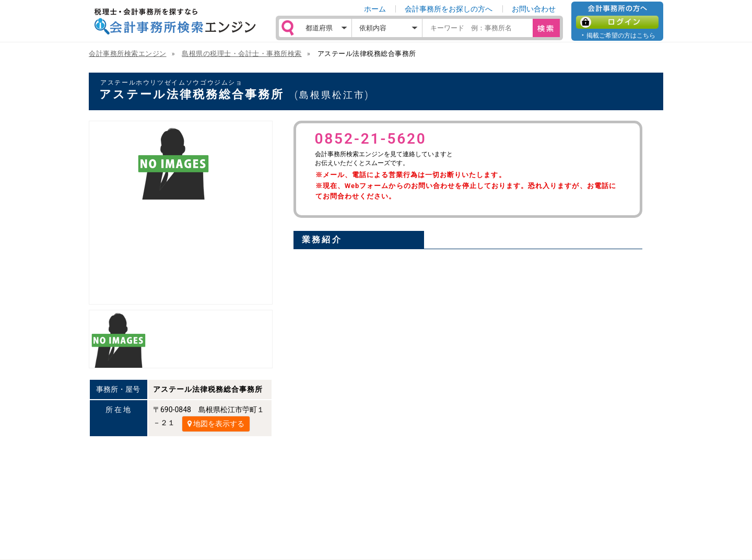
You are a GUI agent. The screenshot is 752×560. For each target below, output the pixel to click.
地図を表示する (216, 424)
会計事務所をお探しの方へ (449, 9)
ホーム (375, 9)
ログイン (617, 22)
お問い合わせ (534, 9)
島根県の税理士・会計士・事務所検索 (242, 54)
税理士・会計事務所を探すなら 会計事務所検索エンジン (175, 21)
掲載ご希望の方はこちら (621, 35)
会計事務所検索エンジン (128, 54)
